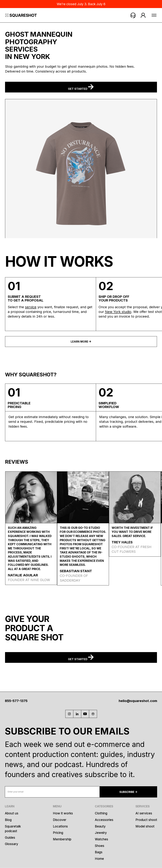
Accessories (104, 820)
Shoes (100, 846)
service (31, 307)
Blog (8, 820)
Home (99, 859)
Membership (62, 839)
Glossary (11, 844)
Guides (10, 838)
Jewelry (101, 833)
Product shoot (146, 820)
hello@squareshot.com (138, 701)
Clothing (101, 813)
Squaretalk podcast (13, 829)
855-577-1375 (16, 701)
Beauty (100, 826)
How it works (63, 813)
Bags (99, 852)
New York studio (118, 312)
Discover (60, 820)
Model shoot (145, 826)
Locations (60, 826)
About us (12, 813)
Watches (101, 839)
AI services (144, 813)
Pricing (58, 833)
